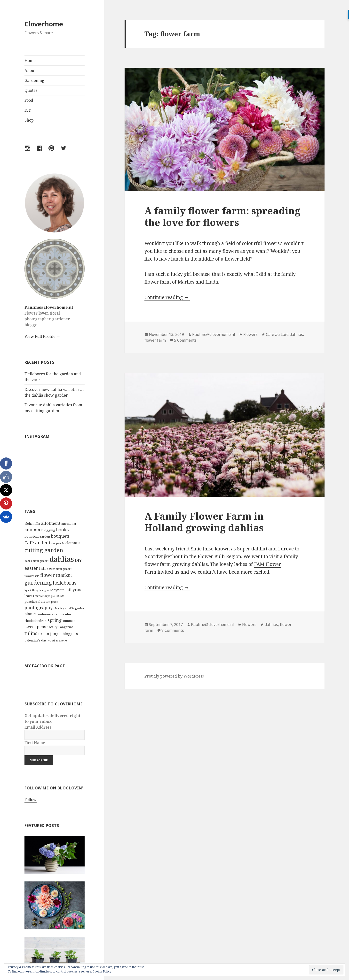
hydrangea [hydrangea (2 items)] (42, 590)
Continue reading (167, 297)
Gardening (34, 80)
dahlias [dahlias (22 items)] (62, 559)
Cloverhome (44, 24)
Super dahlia (251, 549)
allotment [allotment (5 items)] (51, 523)
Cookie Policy (102, 971)
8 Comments (173, 630)
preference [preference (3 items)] (45, 614)
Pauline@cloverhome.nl (49, 307)
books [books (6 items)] (62, 529)
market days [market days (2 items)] (43, 596)
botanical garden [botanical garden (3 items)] (37, 536)
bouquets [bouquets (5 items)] (60, 536)
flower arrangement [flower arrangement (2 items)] (59, 569)
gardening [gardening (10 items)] (38, 583)
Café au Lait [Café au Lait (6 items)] (37, 543)
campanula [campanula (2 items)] (58, 543)
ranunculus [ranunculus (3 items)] (63, 614)
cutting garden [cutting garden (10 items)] (44, 550)
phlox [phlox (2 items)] (55, 602)
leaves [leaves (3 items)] (29, 596)
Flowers (250, 334)
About (30, 70)
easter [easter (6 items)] (31, 568)
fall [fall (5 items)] (42, 568)
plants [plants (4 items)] (30, 614)
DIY (28, 110)
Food (29, 100)
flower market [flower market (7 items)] (56, 575)
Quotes (31, 90)
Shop (29, 120)
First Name (35, 743)
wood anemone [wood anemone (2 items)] (57, 640)
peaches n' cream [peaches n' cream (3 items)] (37, 602)
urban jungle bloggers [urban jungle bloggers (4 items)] (58, 634)
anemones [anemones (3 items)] (69, 524)
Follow (31, 800)
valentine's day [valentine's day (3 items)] (36, 640)
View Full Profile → (42, 336)
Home (30, 61)
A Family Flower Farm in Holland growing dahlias (204, 522)
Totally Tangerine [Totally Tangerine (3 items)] (60, 627)
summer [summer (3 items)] (69, 621)
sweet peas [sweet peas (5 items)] (35, 627)
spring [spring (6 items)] (55, 620)
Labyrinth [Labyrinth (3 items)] (57, 590)
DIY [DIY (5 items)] (78, 560)
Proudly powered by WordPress (174, 676)
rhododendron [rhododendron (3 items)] (36, 621)
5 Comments (185, 340)
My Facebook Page (45, 666)
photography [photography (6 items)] (39, 607)
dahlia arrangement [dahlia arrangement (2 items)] (36, 561)
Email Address (38, 727)
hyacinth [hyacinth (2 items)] (30, 590)
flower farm (155, 340)
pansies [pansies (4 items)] (58, 595)
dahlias (296, 334)
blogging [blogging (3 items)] (48, 530)
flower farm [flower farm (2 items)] (32, 576)
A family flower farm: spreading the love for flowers (222, 216)
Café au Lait (277, 334)
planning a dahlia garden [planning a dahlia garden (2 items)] (69, 608)
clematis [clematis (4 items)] (73, 543)
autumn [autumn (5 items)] (32, 530)
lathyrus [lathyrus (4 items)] (73, 590)
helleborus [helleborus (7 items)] (65, 583)
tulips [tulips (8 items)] (31, 633)
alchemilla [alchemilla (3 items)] (32, 524)
